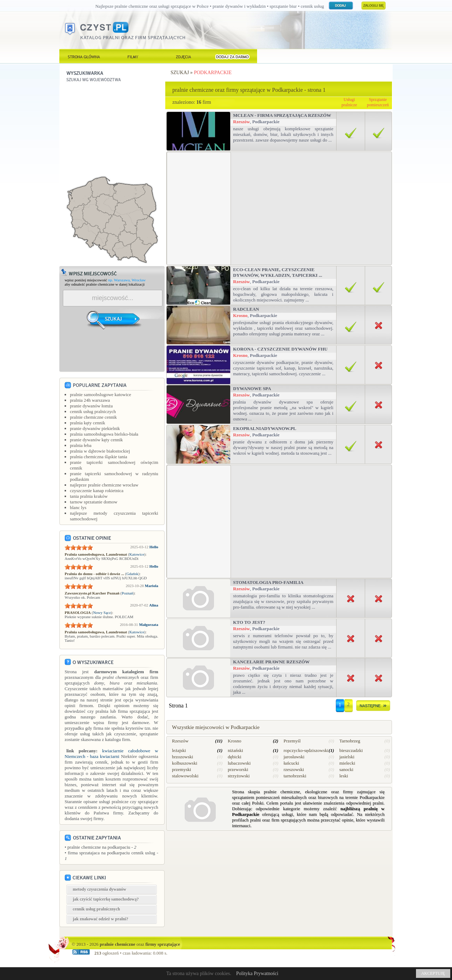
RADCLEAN (246, 309)
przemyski (182, 769)
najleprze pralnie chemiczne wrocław (104, 485)
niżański (235, 750)
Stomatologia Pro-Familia (268, 582)
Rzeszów (242, 122)
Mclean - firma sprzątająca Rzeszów (282, 115)
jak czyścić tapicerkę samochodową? (106, 899)
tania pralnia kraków (89, 496)
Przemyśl (292, 741)
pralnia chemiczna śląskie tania (99, 457)
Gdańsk (132, 574)
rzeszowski (294, 769)
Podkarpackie (213, 73)
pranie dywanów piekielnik (95, 428)
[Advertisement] (112, 130)
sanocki (346, 769)
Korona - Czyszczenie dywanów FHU (280, 349)
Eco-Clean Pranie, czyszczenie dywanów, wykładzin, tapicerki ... (278, 272)
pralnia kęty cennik (88, 423)
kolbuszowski (185, 763)
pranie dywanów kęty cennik (96, 440)
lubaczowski (239, 763)
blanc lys (78, 507)
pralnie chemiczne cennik (93, 417)
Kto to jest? (249, 622)
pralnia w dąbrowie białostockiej (100, 451)
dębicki (234, 757)
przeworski (238, 769)
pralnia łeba (81, 445)
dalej (373, 707)
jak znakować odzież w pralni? (100, 919)
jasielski (347, 757)
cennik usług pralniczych (93, 411)
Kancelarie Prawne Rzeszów (271, 662)
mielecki (347, 763)
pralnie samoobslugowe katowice (100, 395)
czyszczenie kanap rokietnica (97, 491)
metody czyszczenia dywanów (99, 889)
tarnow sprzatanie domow (94, 502)
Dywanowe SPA (252, 389)
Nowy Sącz (102, 612)
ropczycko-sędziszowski (306, 750)
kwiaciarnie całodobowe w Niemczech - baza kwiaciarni (111, 754)
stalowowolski (185, 776)
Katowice (137, 554)
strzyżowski (239, 776)
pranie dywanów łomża (91, 406)
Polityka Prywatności (257, 973)
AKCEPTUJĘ (433, 973)
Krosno (240, 315)
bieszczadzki (351, 750)
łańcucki (291, 763)
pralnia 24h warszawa (90, 400)
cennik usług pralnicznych (96, 909)
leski (344, 776)
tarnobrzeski (295, 776)
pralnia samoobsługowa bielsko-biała (104, 434)
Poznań (127, 593)
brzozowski (183, 757)
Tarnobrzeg (350, 741)
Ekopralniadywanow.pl (265, 428)
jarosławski (294, 757)
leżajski (179, 750)
